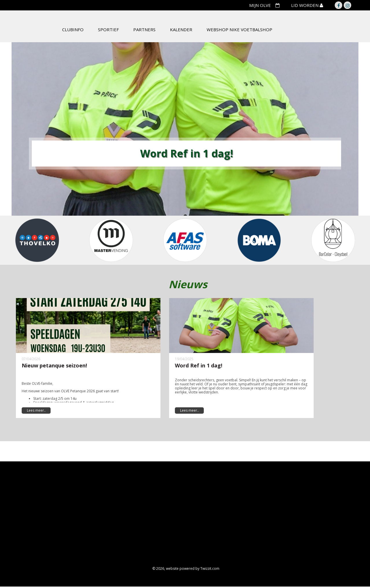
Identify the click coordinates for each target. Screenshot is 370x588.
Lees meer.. (36, 410)
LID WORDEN (305, 5)
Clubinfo (73, 29)
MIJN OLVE (260, 5)
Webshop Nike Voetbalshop (239, 29)
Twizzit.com (210, 568)
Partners (144, 29)
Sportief (108, 29)
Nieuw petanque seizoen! (54, 365)
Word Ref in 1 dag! (199, 365)
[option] (185, 129)
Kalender (181, 29)
